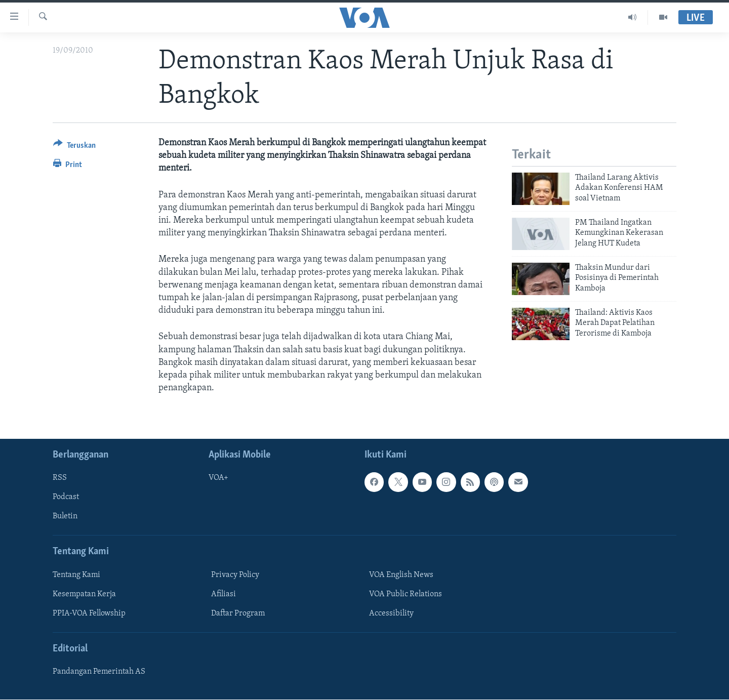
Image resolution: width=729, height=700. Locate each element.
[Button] (74, 147)
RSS (60, 478)
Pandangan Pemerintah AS (99, 672)
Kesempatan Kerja (84, 594)
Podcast (66, 498)
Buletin (65, 517)
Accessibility (391, 613)
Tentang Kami (76, 575)
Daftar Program (238, 613)
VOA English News (401, 575)
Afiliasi (224, 594)
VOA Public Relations (406, 594)
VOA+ (218, 478)
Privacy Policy (235, 575)
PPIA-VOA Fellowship (89, 613)
